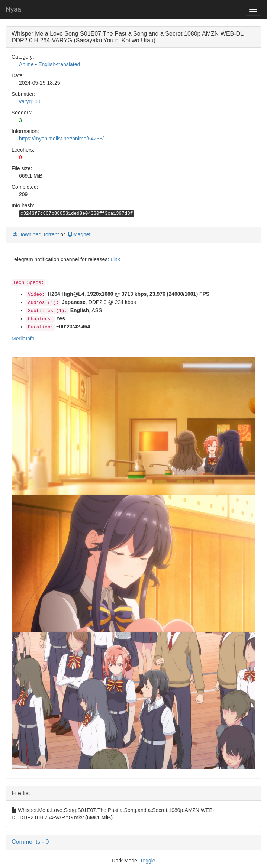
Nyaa (13, 9)
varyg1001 (31, 101)
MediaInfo (23, 339)
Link (115, 259)
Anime (26, 64)
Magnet (79, 234)
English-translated (59, 64)
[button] (133, 842)
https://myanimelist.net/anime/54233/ (61, 139)
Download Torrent (35, 234)
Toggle (147, 861)
